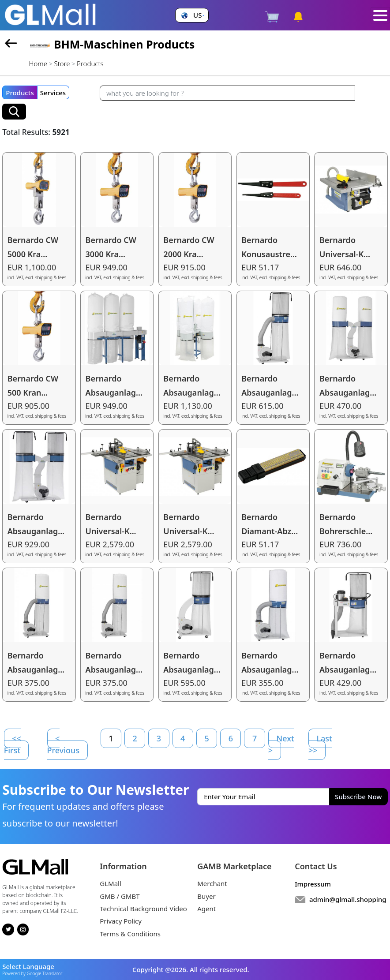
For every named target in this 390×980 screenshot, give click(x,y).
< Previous (64, 744)
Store (62, 64)
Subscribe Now (358, 797)
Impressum (313, 884)
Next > (281, 744)
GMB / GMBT (120, 896)
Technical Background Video (143, 909)
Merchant (212, 883)
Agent (206, 909)
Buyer (206, 896)
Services (53, 93)
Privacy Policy (121, 921)
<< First (13, 744)
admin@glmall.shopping (348, 899)
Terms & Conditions (130, 934)
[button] (192, 15)
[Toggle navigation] (381, 15)
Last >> (320, 744)
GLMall (111, 883)
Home (38, 64)
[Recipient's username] (227, 93)
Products (20, 93)
